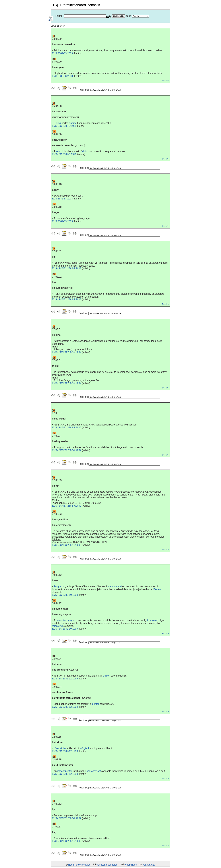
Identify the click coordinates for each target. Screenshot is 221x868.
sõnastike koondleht (107, 865)
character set (94, 771)
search (60, 151)
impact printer (65, 771)
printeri (106, 676)
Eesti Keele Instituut (79, 865)
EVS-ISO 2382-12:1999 (65, 679)
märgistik (84, 748)
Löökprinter (60, 748)
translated (153, 620)
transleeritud (115, 586)
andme (73, 123)
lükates (157, 589)
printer (96, 704)
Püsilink (166, 81)
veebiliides (131, 865)
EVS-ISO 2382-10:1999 (65, 595)
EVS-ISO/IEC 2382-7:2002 (67, 268)
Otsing (57, 123)
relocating (57, 626)
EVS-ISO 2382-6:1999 (64, 126)
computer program (66, 620)
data (85, 151)
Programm (59, 586)
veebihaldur (149, 865)
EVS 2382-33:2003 (62, 53)
